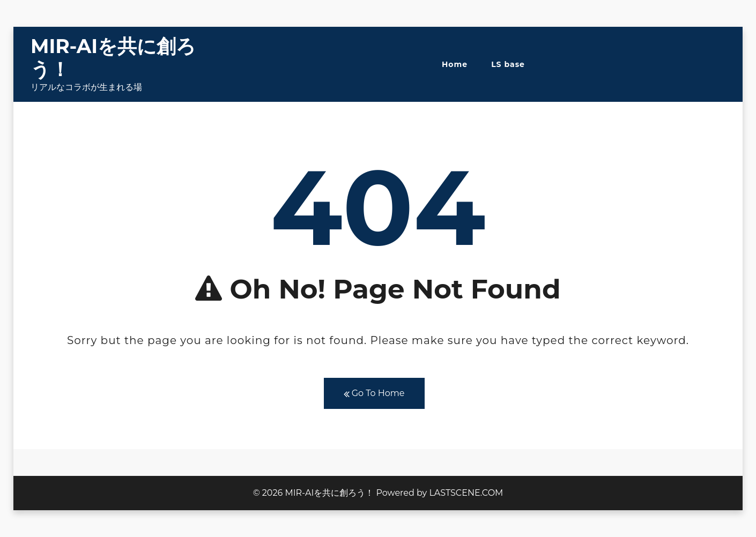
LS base (508, 64)
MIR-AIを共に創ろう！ (113, 58)
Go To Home (374, 394)
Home (455, 64)
